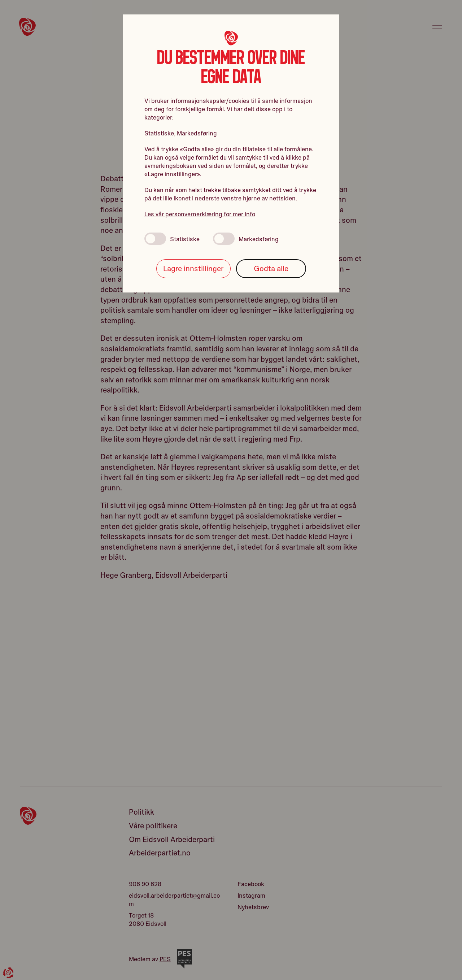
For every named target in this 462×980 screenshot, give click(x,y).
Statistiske (172, 239)
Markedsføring (246, 239)
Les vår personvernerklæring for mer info (200, 214)
